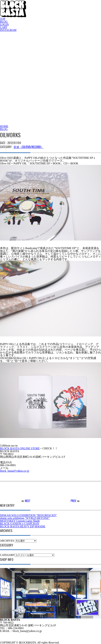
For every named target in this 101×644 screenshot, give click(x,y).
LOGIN (4, 24)
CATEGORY (7, 555)
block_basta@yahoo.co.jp (15, 471)
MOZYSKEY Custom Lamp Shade (20, 521)
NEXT (28, 501)
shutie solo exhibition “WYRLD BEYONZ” (25, 518)
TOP (3, 19)
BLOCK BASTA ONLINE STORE (20, 448)
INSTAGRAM (8, 30)
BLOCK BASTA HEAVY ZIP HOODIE (23, 526)
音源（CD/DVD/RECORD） (29, 147)
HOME (4, 126)
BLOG (4, 22)
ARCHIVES (7, 541)
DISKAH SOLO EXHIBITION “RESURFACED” (28, 515)
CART (4, 27)
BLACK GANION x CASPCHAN (20, 524)
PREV (73, 501)
